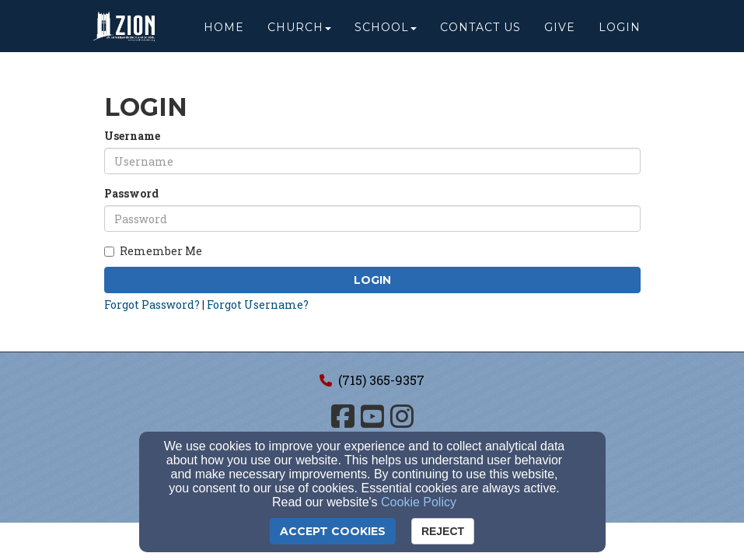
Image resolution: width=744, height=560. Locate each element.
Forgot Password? (152, 304)
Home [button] (224, 33)
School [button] (386, 33)
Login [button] (620, 33)
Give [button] (560, 33)
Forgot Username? (258, 304)
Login (372, 280)
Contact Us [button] (480, 33)
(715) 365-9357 (381, 380)
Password (131, 193)
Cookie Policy (419, 502)
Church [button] (299, 33)
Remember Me (153, 251)
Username (132, 136)
